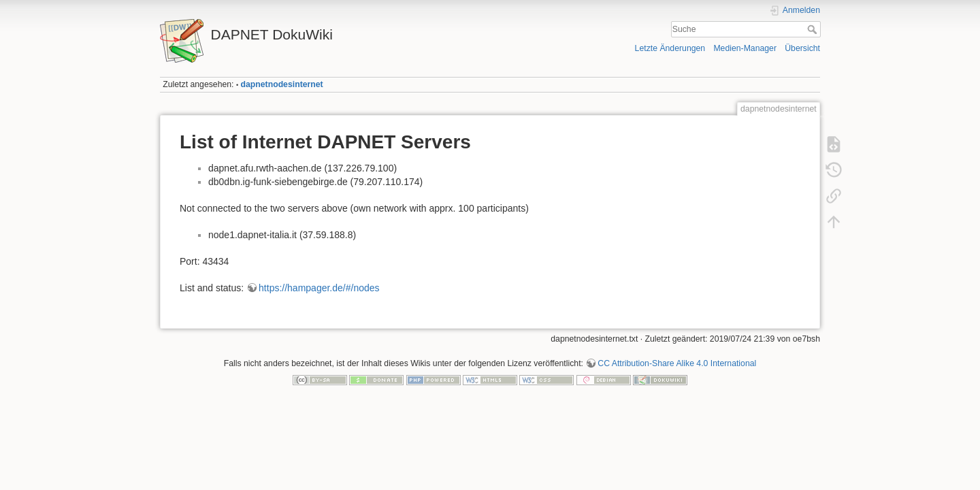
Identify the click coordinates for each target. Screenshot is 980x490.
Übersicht (802, 48)
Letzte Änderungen (670, 48)
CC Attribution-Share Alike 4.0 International (677, 363)
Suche (814, 29)
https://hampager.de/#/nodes (319, 288)
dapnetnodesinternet (282, 84)
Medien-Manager (745, 48)
